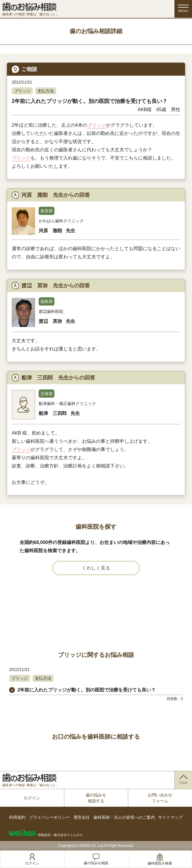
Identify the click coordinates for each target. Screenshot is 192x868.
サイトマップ (170, 817)
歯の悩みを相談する (96, 798)
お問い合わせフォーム (160, 798)
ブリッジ (22, 91)
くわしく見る (96, 568)
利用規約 (17, 817)
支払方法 (46, 91)
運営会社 (82, 817)
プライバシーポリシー (49, 817)
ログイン (32, 798)
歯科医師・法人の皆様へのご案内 (124, 817)
